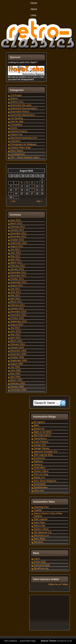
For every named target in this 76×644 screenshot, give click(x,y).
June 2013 (16, 220)
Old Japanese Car (43, 532)
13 (32, 186)
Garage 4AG (40, 445)
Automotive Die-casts (21, 105)
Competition (16, 125)
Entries (40, 562)
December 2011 (18, 272)
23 (11, 194)
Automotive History (20, 112)
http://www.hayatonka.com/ (24, 138)
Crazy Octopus (41, 442)
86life (36, 425)
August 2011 (17, 285)
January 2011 (17, 308)
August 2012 (17, 246)
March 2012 (16, 263)
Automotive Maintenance (23, 115)
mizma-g (38, 464)
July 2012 (15, 249)
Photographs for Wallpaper (24, 144)
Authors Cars (17, 102)
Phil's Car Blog (41, 474)
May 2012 (15, 256)
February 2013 (18, 227)
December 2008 (18, 390)
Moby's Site (39, 526)
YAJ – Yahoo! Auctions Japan (25, 157)
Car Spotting (17, 118)
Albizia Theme (49, 641)
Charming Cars (41, 507)
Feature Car (16, 134)
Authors (14, 99)
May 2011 (15, 295)
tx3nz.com (39, 491)
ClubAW (38, 510)
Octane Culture (41, 471)
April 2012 (15, 259)
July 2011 (15, 289)
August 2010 (17, 325)
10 (16, 186)
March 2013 (16, 223)
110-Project (16, 95)
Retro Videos (17, 151)
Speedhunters (41, 487)
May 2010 (15, 334)
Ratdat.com (39, 478)
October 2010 (17, 318)
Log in (37, 559)
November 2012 (18, 236)
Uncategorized (18, 154)
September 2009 (19, 360)
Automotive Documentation (24, 108)
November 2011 (18, 276)
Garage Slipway (42, 448)
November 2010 (18, 315)
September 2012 (19, 243)
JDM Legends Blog (43, 455)
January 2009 (17, 387)
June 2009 (16, 370)
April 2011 (15, 298)
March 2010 (16, 341)
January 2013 (17, 230)
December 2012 (18, 233)
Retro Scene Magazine (45, 481)
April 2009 (15, 377)
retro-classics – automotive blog (20, 641)
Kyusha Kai (39, 458)
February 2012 (18, 266)
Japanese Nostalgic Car (45, 451)
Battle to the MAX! (43, 432)
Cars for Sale (17, 121)
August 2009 (17, 364)
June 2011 (16, 292)
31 (16, 197)
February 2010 (18, 344)
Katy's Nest (39, 522)
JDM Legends (41, 519)
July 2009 (15, 367)
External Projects (19, 131)
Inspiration (16, 141)
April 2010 (15, 338)
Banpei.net (39, 429)
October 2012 (17, 240)
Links (33, 15)
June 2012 (16, 253)
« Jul (13, 201)
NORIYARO (40, 468)
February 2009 (18, 383)
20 (32, 190)
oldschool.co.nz (41, 535)
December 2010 (18, 311)
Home (34, 3)
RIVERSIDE (40, 484)
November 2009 (18, 354)
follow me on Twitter (58, 584)
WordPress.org (41, 568)
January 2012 (17, 269)
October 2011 (17, 279)
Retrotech (39, 542)
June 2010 (16, 331)
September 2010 (19, 321)
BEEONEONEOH (42, 435)
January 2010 (17, 347)
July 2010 (15, 328)
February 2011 (18, 305)
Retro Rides (40, 539)
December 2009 (18, 351)
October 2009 (17, 357)
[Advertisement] (49, 613)
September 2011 (19, 282)
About (34, 9)
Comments (42, 565)
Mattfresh (38, 461)
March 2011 (16, 302)
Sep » (39, 201)
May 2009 (15, 374)
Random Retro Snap (20, 147)
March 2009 (16, 380)
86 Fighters (39, 422)
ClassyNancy (40, 438)
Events (14, 128)
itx (71, 641)
